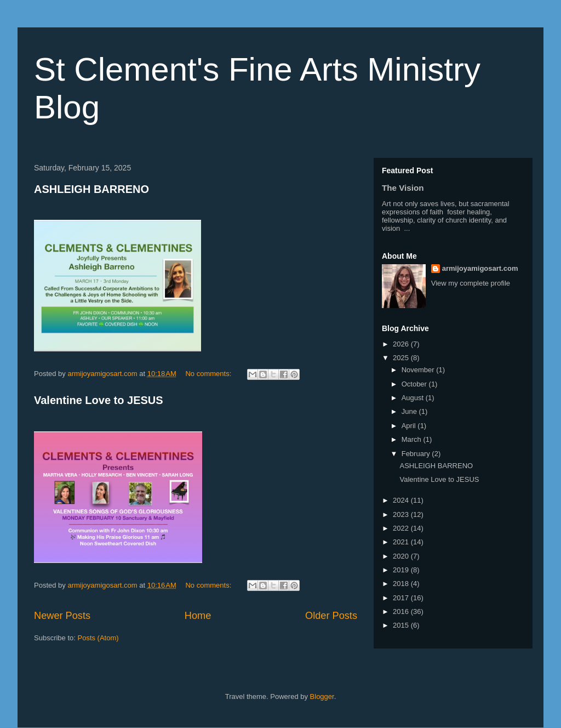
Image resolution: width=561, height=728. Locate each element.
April (410, 426)
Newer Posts (62, 616)
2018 (402, 584)
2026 (402, 344)
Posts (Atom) (98, 638)
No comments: (209, 374)
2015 (402, 625)
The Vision (403, 188)
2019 (402, 570)
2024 (402, 500)
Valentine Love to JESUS (99, 400)
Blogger (322, 696)
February (417, 454)
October (415, 384)
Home (198, 616)
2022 (402, 528)
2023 (402, 514)
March (413, 439)
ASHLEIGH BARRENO (91, 189)
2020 (402, 556)
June (410, 411)
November (419, 370)
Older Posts (331, 616)
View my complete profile (471, 283)
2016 (402, 612)
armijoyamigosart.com (480, 268)
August (414, 398)
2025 (402, 358)
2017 (402, 598)
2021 (402, 542)
